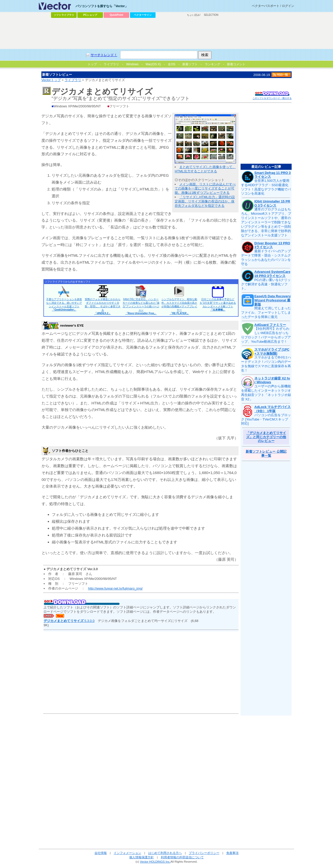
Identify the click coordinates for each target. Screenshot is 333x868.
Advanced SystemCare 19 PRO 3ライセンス (272, 274)
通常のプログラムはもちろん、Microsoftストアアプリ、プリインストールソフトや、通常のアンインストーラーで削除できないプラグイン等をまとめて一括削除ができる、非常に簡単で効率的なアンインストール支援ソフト (266, 222)
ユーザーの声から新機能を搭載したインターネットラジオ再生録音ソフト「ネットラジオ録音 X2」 (266, 393)
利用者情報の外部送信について (182, 857)
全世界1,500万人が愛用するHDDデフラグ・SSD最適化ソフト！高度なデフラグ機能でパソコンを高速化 (266, 187)
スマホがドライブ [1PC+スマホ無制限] (272, 352)
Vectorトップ (51, 80)
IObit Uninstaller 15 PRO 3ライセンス (272, 203)
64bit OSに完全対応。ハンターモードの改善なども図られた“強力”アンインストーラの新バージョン (141, 306)
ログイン (288, 6)
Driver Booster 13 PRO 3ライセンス (272, 245)
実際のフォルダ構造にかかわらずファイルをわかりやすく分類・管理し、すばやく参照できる (103, 306)
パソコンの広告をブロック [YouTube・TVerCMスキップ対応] (266, 419)
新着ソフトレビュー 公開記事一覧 (266, 454)
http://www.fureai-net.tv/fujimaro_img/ (115, 588)
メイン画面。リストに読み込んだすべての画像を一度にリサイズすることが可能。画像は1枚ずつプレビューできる (205, 189)
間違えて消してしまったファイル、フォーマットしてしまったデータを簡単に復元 (266, 312)
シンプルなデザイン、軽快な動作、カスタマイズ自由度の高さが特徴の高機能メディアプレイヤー (179, 306)
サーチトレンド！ (104, 55)
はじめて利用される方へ (165, 853)
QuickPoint (117, 15)
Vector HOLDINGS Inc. (155, 861)
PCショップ (90, 15)
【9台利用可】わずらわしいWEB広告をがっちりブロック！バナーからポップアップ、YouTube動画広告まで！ (266, 335)
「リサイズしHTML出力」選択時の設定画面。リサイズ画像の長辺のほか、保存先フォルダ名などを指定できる (205, 201)
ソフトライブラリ (64, 15)
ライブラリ (73, 80)
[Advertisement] (167, 33)
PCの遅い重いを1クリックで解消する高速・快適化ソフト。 (266, 284)
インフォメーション (127, 853)
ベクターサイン (143, 15)
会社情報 (101, 853)
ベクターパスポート (266, 6)
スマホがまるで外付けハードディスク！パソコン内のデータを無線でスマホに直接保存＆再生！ (266, 364)
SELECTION (211, 15)
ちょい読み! (194, 15)
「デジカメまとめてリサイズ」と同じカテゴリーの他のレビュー (266, 437)
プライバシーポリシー (204, 853)
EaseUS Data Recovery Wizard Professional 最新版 (272, 300)
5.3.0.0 (69, 621)
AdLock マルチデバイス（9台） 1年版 (272, 409)
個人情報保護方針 (141, 857)
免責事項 (232, 853)
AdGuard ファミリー (270, 325)
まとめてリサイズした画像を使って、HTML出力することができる (205, 169)
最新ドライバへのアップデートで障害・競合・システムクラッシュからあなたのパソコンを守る (266, 258)
